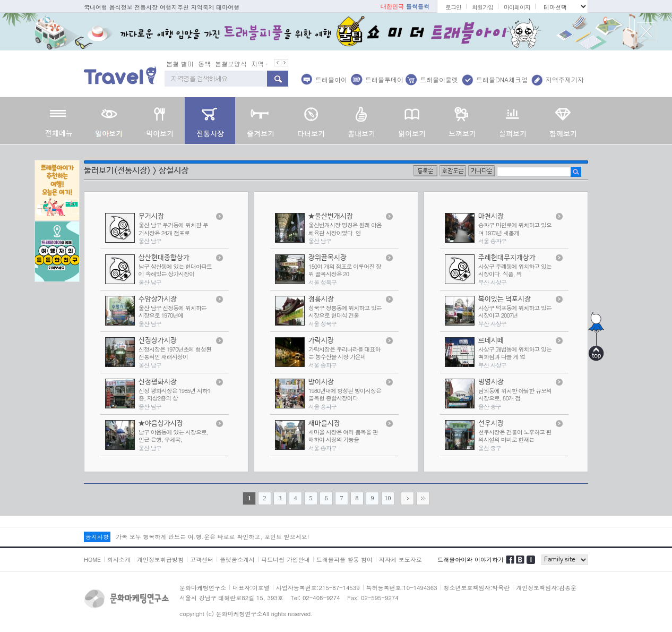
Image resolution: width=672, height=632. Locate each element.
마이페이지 (517, 7)
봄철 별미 (180, 63)
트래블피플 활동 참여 (344, 560)
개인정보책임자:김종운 (546, 588)
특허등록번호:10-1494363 (402, 588)
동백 (204, 63)
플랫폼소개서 (237, 560)
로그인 (453, 7)
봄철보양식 (231, 63)
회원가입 (483, 7)
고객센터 (202, 560)
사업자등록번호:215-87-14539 (318, 588)
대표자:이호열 (251, 588)
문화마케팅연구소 (203, 588)
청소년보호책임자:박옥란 (477, 588)
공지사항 (97, 537)
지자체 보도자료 (400, 560)
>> (423, 498)
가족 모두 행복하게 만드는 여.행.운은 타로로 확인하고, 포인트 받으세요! (212, 537)
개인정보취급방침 (160, 560)
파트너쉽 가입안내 (286, 560)
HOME (92, 560)
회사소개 (119, 560)
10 (388, 498)
